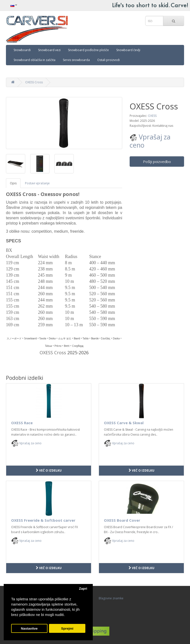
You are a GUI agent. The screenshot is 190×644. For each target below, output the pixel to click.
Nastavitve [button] (29, 628)
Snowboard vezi (49, 50)
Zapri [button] (83, 589)
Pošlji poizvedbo (157, 161)
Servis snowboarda (76, 60)
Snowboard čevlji (128, 50)
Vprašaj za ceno (150, 141)
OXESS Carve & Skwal (124, 423)
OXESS (152, 116)
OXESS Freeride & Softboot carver (43, 520)
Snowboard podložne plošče (88, 50)
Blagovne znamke (111, 598)
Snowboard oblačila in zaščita (35, 60)
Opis (13, 183)
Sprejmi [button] (67, 628)
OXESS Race (22, 423)
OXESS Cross (34, 82)
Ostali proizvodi (108, 60)
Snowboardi (22, 50)
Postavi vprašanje (37, 183)
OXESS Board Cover (122, 520)
